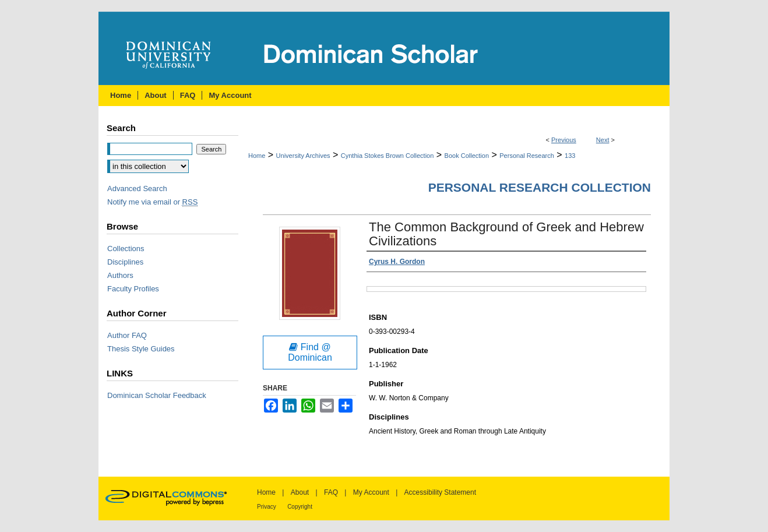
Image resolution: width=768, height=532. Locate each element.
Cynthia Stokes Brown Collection (387, 156)
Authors (120, 275)
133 (570, 156)
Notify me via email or (152, 202)
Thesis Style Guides (141, 349)
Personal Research (527, 156)
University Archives (303, 156)
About (300, 492)
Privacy (267, 507)
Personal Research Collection (540, 187)
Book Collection (467, 156)
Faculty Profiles (133, 289)
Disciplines (125, 262)
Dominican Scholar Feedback (157, 395)
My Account (371, 492)
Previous (564, 140)
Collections (126, 249)
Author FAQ (127, 335)
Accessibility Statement (440, 492)
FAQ (331, 492)
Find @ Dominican (310, 352)
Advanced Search (137, 189)
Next (603, 140)
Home (257, 156)
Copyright (300, 507)
